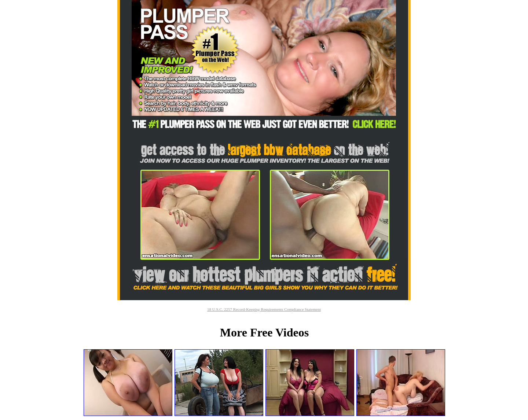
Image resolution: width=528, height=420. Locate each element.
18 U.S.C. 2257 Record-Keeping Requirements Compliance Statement (264, 309)
